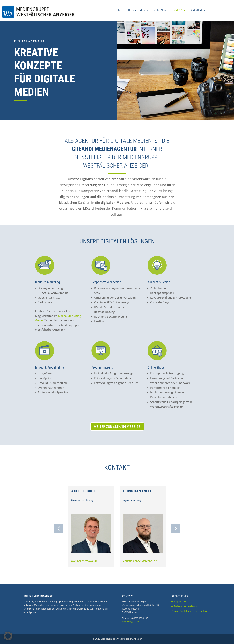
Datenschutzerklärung (186, 606)
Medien (158, 11)
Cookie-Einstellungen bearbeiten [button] (189, 611)
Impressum (180, 601)
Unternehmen (136, 11)
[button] (59, 528)
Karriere (197, 11)
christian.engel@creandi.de (140, 561)
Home (118, 11)
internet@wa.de (131, 622)
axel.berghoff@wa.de (84, 561)
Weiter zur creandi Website (117, 427)
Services (177, 11)
